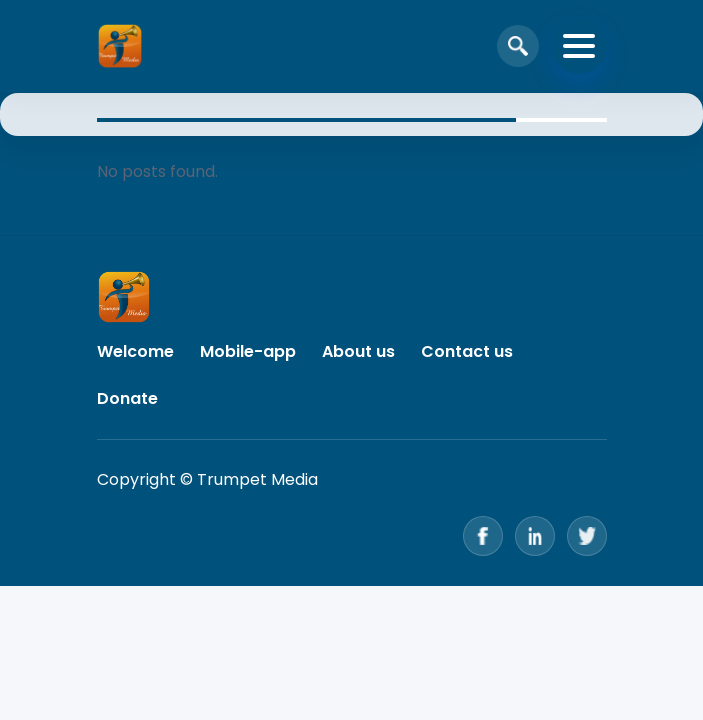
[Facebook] (483, 536)
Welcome (135, 351)
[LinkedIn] (535, 536)
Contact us (467, 351)
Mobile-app (248, 351)
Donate (127, 398)
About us (358, 351)
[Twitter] (587, 536)
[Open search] (518, 46)
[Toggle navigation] (579, 46)
